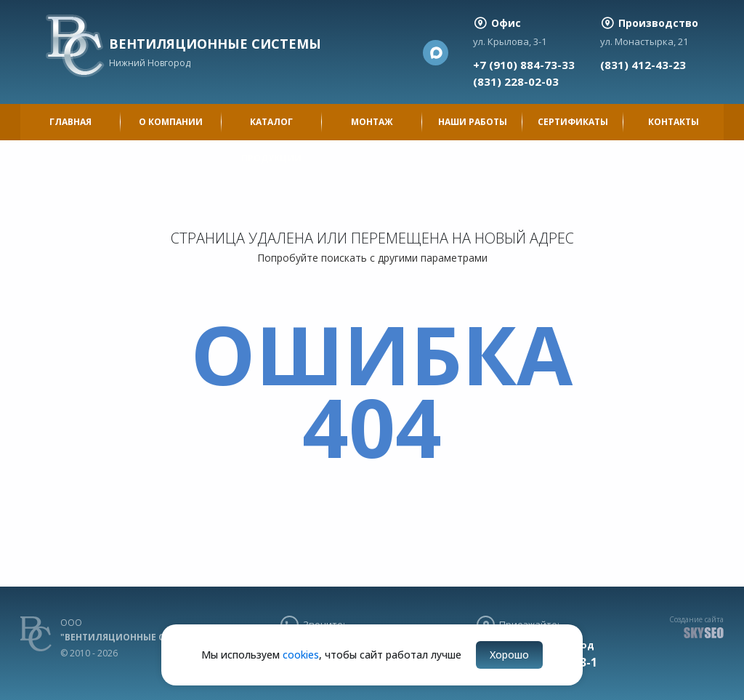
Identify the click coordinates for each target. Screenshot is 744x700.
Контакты (674, 122)
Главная (70, 122)
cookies (301, 655)
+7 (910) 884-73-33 (524, 65)
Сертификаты (573, 122)
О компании (171, 122)
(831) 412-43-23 (643, 65)
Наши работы (473, 122)
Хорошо (509, 655)
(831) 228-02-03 (516, 81)
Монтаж (372, 122)
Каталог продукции (271, 128)
